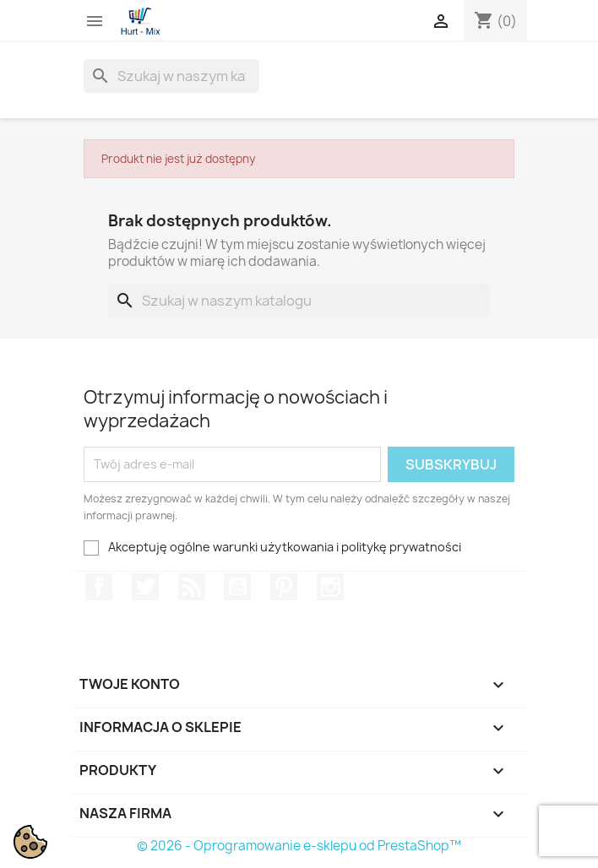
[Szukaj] (171, 76)
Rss (192, 587)
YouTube (237, 587)
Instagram (330, 587)
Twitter (145, 587)
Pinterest (284, 587)
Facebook (99, 587)
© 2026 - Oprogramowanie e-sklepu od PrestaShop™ (299, 846)
